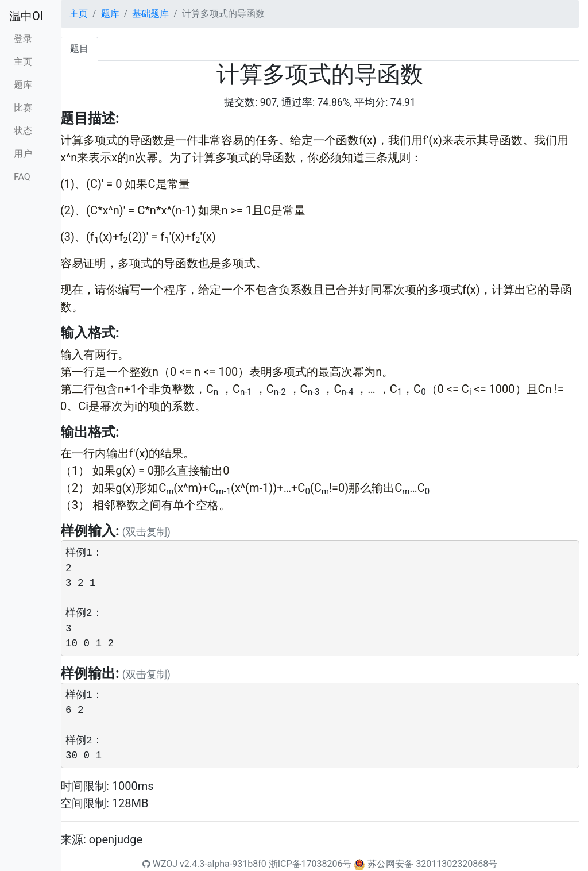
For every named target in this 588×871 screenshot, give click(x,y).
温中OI (26, 16)
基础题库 (150, 14)
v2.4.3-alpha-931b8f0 (223, 864)
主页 (23, 62)
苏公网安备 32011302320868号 (432, 864)
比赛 (23, 108)
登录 (23, 39)
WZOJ (160, 864)
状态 (23, 131)
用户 (23, 154)
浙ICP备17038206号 (310, 864)
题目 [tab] (79, 49)
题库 (23, 85)
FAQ (22, 177)
